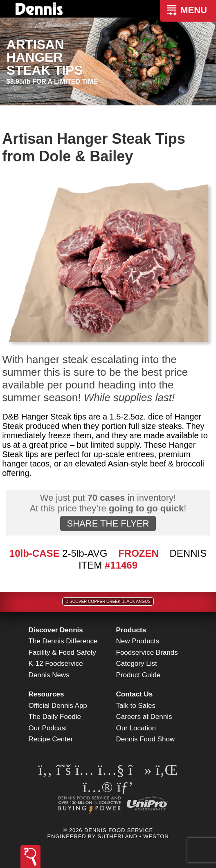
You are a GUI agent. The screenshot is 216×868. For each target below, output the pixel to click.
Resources (46, 694)
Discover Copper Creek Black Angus (108, 601)
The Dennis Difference (63, 641)
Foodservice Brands (147, 653)
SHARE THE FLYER (108, 523)
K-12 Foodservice (56, 664)
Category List (137, 664)
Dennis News (49, 675)
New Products (138, 641)
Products (131, 630)
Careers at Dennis (144, 717)
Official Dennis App (58, 706)
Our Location (136, 728)
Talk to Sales (136, 706)
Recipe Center (51, 739)
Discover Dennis (56, 630)
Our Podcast (48, 728)
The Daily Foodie (55, 717)
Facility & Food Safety (62, 653)
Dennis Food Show (146, 739)
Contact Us (135, 694)
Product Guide (138, 675)
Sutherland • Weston (133, 836)
